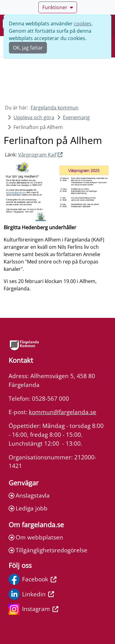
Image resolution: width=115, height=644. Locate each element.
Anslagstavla (29, 495)
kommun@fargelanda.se (63, 412)
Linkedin (31, 594)
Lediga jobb (28, 508)
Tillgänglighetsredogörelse (48, 550)
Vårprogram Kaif (37, 155)
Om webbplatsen (36, 537)
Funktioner (58, 7)
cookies (83, 24)
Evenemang (76, 117)
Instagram (33, 609)
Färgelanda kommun (55, 108)
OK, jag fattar (28, 48)
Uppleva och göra (34, 117)
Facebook (33, 579)
